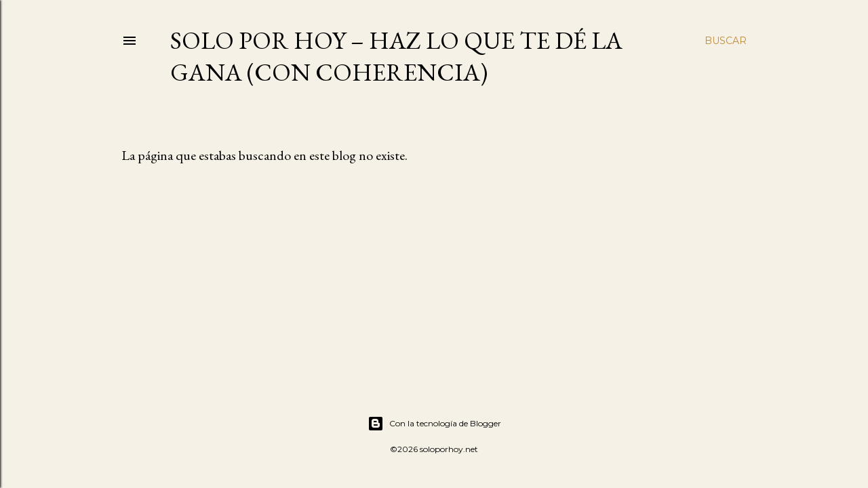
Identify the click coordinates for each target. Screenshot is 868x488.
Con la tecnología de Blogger (434, 424)
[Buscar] (726, 41)
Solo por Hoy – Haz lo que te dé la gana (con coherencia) (396, 56)
